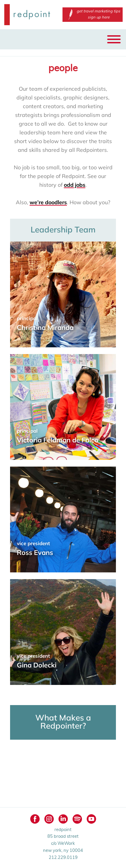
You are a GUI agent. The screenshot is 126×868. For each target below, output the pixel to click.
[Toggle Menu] (114, 39)
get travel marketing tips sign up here (93, 14)
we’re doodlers (48, 202)
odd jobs (75, 185)
